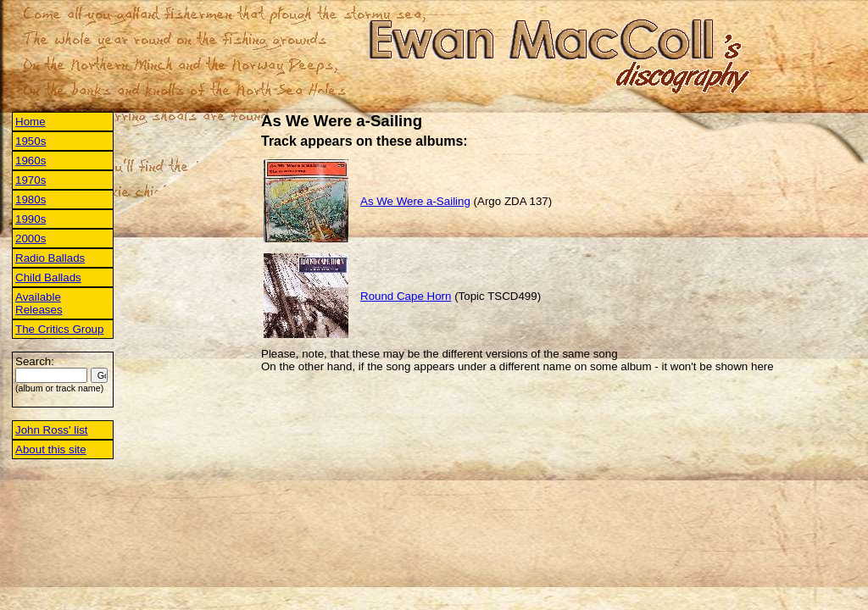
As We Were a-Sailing (415, 201)
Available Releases (39, 303)
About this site (51, 449)
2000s (31, 238)
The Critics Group (59, 329)
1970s (31, 180)
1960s (31, 161)
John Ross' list (52, 430)
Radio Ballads (50, 258)
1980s (31, 200)
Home (31, 122)
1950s (31, 141)
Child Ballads (48, 277)
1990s (31, 219)
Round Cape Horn (406, 296)
